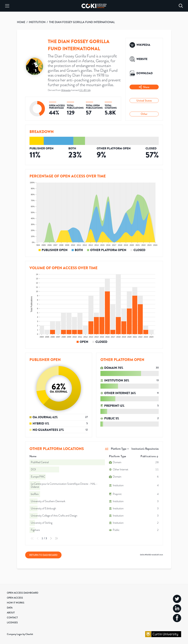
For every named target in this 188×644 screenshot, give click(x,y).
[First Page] (32, 538)
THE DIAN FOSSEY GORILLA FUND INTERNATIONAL (82, 22)
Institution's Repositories (145, 449)
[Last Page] (56, 538)
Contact (12, 618)
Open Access (15, 598)
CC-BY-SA (85, 90)
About (11, 613)
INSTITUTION (37, 22)
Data (10, 608)
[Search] (181, 6)
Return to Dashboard (43, 555)
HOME (21, 22)
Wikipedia (66, 90)
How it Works (16, 603)
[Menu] (7, 6)
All (107, 449)
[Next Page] (51, 538)
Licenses (12, 622)
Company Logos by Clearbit (20, 634)
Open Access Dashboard (23, 593)
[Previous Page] (38, 538)
